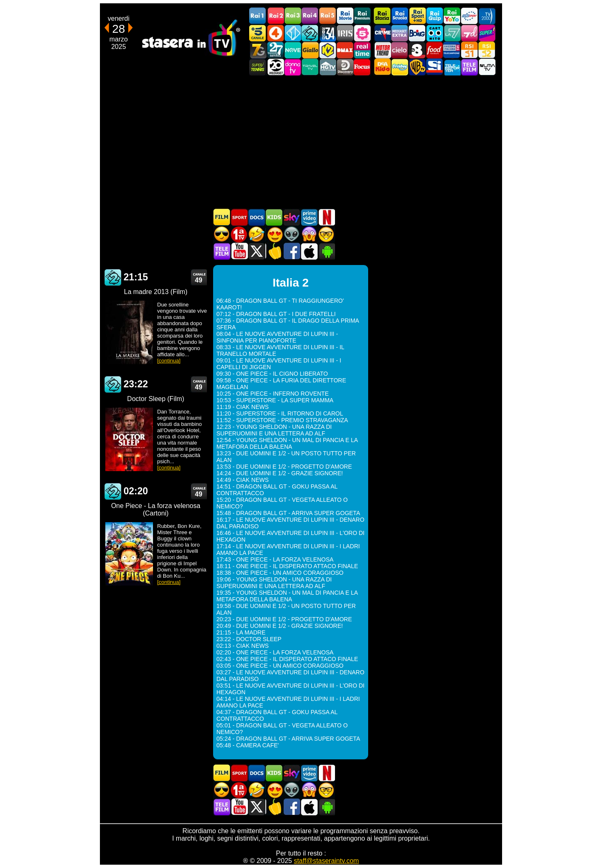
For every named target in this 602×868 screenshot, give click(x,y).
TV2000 (487, 16)
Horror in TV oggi (309, 234)
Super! (487, 33)
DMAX (345, 50)
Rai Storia (382, 16)
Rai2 (275, 16)
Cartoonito (435, 33)
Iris (345, 33)
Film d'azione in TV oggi (222, 234)
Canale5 (258, 33)
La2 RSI (487, 50)
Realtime (362, 50)
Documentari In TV (257, 217)
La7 (452, 33)
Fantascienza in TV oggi (291, 234)
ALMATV (487, 67)
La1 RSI (469, 50)
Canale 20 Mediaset (275, 67)
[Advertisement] (301, 142)
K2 (328, 50)
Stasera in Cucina (274, 251)
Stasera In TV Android (326, 251)
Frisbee (400, 67)
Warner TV (417, 67)
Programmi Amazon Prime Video (309, 217)
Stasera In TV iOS (309, 251)
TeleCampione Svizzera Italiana (452, 50)
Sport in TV (239, 217)
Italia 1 (293, 33)
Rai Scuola (400, 16)
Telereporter (452, 67)
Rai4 (310, 16)
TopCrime (382, 33)
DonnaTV (293, 67)
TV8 (417, 50)
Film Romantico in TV (274, 234)
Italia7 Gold (258, 50)
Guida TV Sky (291, 217)
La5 (362, 33)
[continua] (169, 361)
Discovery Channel (345, 67)
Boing (417, 33)
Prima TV (239, 234)
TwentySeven (275, 50)
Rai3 (293, 16)
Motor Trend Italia (382, 50)
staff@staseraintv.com (326, 861)
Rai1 (258, 16)
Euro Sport (469, 16)
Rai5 (328, 16)
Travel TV (310, 67)
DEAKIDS (382, 67)
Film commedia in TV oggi (257, 234)
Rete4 (275, 33)
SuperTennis (258, 67)
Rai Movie (345, 16)
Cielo (400, 50)
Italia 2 (310, 33)
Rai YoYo (452, 16)
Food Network (435, 50)
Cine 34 (328, 33)
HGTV (328, 67)
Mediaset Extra (400, 33)
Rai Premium (362, 16)
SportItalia (435, 67)
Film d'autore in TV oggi (326, 234)
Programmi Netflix (326, 217)
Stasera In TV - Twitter (257, 251)
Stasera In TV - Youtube (239, 251)
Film (222, 217)
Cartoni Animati (274, 217)
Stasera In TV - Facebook (291, 251)
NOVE (293, 50)
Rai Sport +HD (417, 16)
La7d (469, 33)
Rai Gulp (435, 16)
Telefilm (469, 67)
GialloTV (310, 50)
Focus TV (362, 67)
